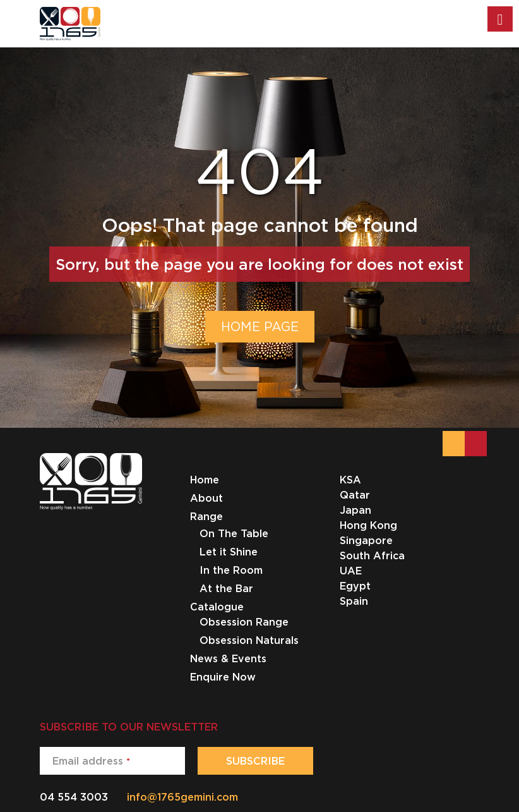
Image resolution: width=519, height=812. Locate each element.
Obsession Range (244, 622)
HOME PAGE (260, 326)
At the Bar (226, 588)
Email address (91, 761)
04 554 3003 (74, 797)
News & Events (228, 658)
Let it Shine (229, 552)
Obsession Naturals (249, 640)
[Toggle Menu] (500, 19)
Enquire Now (223, 677)
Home (205, 480)
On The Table (234, 533)
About (206, 498)
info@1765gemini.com (182, 797)
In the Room (231, 570)
